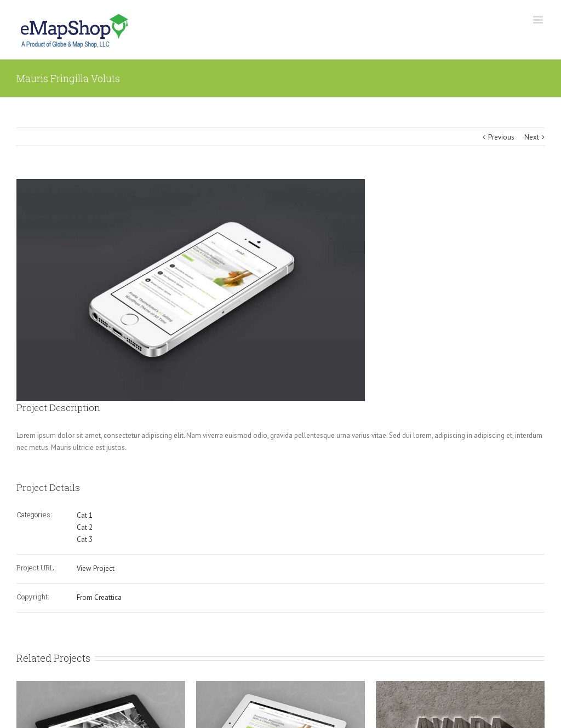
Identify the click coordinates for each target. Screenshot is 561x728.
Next (532, 137)
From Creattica (99, 597)
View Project (96, 568)
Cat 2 (85, 527)
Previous (501, 137)
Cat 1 (85, 515)
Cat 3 (85, 539)
